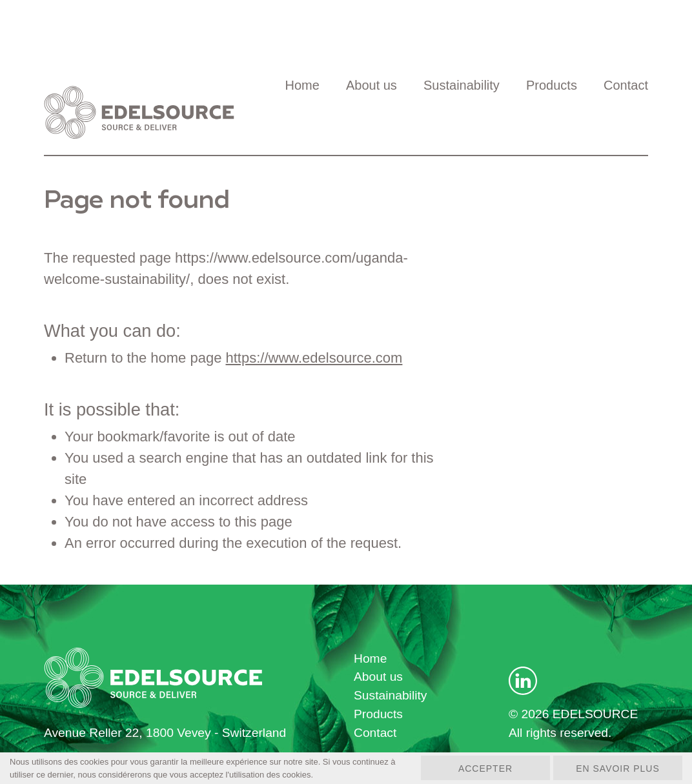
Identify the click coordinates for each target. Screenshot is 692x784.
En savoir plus (618, 769)
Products (552, 85)
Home (302, 85)
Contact (626, 85)
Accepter (485, 769)
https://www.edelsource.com (314, 358)
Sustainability (462, 85)
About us (371, 85)
